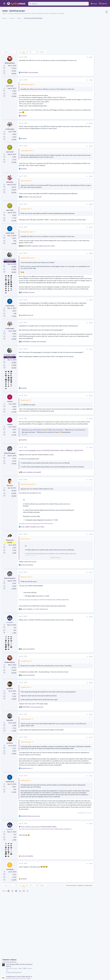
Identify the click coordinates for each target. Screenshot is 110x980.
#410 (71, 341)
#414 (71, 474)
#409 (71, 318)
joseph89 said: (25, 691)
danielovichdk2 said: (27, 270)
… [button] (13, 52)
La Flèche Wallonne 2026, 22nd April (92, 167)
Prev (6, 52)
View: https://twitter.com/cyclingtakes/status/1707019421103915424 (36, 554)
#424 (71, 868)
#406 (71, 210)
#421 (71, 749)
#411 (71, 371)
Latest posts (81, 201)
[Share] (67, 57)
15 (17, 52)
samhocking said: (26, 753)
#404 (71, 148)
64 (37, 52)
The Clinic (83, 257)
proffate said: (25, 821)
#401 (71, 57)
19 (31, 52)
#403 (71, 125)
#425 (71, 908)
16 (20, 52)
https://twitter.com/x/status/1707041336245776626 (38, 871)
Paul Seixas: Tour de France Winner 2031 (93, 245)
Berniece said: (25, 422)
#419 (71, 687)
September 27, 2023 (51, 550)
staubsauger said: (26, 153)
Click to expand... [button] (46, 588)
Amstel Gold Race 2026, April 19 (90, 177)
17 (24, 52)
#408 (71, 265)
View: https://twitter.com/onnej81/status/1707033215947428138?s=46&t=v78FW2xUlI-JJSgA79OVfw (44, 630)
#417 (71, 603)
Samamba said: (25, 215)
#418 (71, 647)
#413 (71, 443)
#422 (71, 772)
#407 (71, 237)
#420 (71, 715)
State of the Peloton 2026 (88, 253)
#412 (71, 418)
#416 (71, 565)
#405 (71, 180)
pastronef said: (25, 185)
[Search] (58, 4)
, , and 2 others (33, 557)
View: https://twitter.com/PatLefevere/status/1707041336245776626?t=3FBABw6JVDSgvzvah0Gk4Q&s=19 (45, 873)
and (29, 72)
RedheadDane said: (27, 85)
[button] (4, 4)
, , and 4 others (39, 258)
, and (32, 203)
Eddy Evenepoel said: (27, 515)
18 (27, 52)
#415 (71, 510)
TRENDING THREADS (83, 115)
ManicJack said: (25, 607)
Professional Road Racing (88, 128)
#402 (71, 80)
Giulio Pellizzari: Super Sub (93, 226)
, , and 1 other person (35, 639)
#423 (71, 816)
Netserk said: (25, 569)
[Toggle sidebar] (106, 12)
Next (42, 52)
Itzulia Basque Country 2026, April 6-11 (93, 132)
